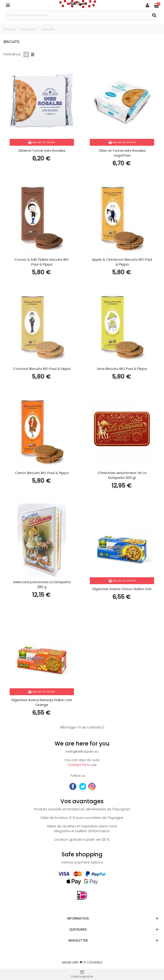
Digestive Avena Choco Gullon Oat (122, 589)
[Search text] (78, 15)
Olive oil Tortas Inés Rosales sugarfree (122, 153)
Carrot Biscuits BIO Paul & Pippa (42, 473)
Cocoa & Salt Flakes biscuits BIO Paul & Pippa (42, 262)
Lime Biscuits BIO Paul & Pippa (122, 369)
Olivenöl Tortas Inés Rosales (42, 150)
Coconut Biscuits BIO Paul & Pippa (42, 369)
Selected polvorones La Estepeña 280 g (42, 584)
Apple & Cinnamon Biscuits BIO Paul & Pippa (122, 262)
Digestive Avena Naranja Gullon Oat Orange (42, 702)
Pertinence (12, 54)
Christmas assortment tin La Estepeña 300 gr (122, 475)
